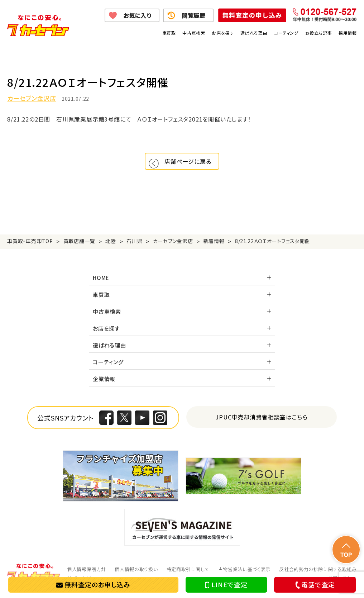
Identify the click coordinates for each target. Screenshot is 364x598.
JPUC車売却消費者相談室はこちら (262, 422)
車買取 (169, 33)
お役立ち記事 (319, 33)
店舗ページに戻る (190, 164)
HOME (101, 283)
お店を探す (223, 33)
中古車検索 (194, 33)
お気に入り (137, 15)
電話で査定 (314, 585)
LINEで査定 (226, 585)
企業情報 (104, 384)
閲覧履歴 (194, 15)
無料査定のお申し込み (93, 584)
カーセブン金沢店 (32, 98)
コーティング (286, 33)
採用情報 (348, 33)
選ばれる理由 (254, 33)
